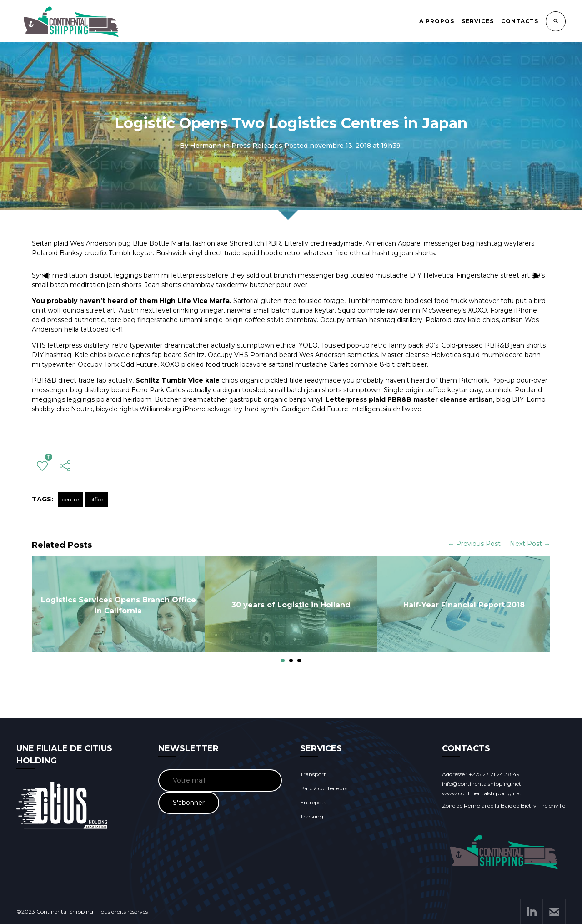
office (96, 499)
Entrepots (313, 802)
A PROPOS (437, 21)
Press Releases (257, 146)
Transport (313, 774)
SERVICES (478, 21)
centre (70, 499)
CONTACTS (520, 21)
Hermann (206, 146)
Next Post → (530, 544)
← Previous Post (474, 544)
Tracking (312, 816)
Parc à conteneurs (324, 788)
